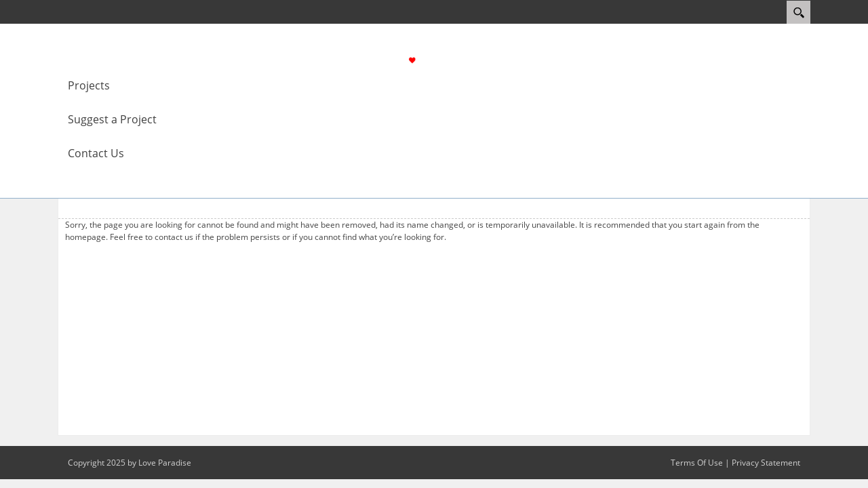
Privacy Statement (766, 463)
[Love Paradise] (439, 59)
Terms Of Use (697, 463)
